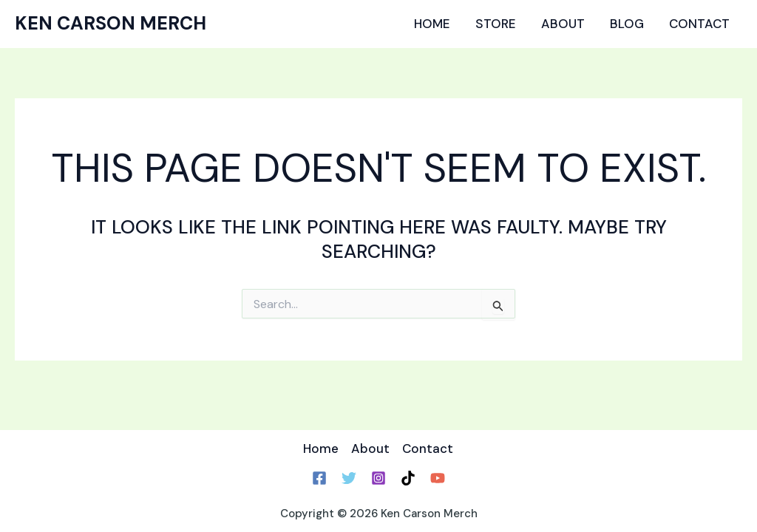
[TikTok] (408, 478)
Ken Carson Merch (111, 23)
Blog (627, 24)
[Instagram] (378, 478)
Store (496, 24)
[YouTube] (438, 478)
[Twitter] (349, 478)
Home (432, 24)
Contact (699, 24)
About (563, 24)
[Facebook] (319, 478)
